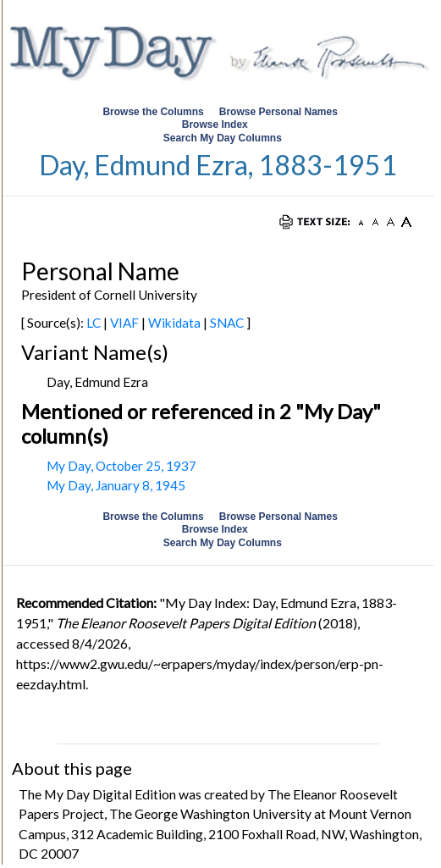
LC (94, 323)
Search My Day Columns (223, 138)
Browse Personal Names (280, 112)
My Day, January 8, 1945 (116, 485)
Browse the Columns (153, 112)
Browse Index (215, 124)
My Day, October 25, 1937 (121, 466)
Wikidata (174, 323)
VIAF (124, 323)
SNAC (227, 323)
